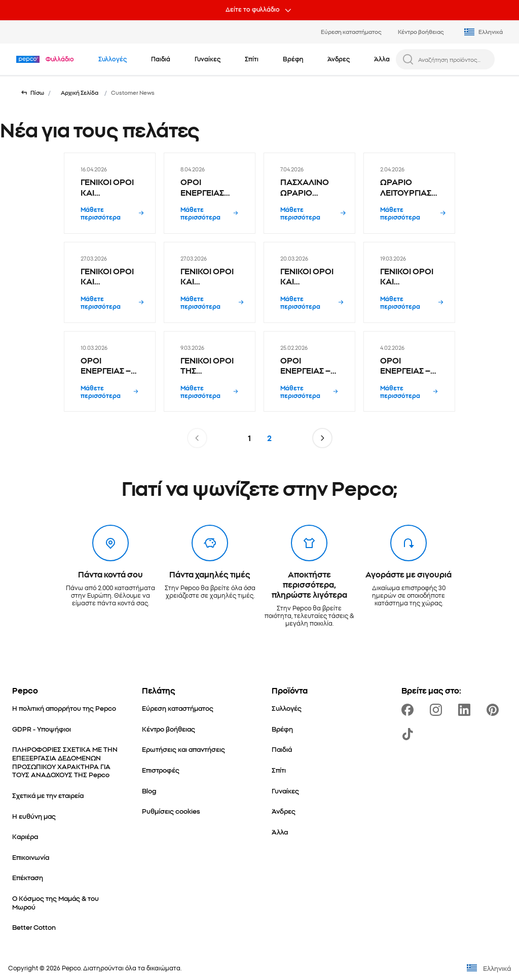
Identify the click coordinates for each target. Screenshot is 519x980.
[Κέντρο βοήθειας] (169, 729)
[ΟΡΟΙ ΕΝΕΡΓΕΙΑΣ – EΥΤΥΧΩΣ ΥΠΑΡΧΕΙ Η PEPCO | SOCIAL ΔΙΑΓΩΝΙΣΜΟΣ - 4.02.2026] (409, 372)
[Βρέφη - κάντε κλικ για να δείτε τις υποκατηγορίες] (293, 59)
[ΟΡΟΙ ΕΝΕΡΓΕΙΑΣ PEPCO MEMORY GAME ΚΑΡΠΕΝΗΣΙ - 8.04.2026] (210, 193)
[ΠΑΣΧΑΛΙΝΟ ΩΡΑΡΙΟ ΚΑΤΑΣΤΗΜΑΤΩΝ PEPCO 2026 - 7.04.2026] (309, 193)
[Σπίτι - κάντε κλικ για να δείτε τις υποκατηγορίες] (252, 59)
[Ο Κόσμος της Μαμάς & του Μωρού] (65, 902)
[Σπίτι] (279, 770)
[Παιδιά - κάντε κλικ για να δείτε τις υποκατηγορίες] (161, 59)
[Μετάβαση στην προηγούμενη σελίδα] (197, 438)
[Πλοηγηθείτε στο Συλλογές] (113, 59)
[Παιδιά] (282, 749)
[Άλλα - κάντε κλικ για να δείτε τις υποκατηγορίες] (382, 59)
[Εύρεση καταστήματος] (178, 708)
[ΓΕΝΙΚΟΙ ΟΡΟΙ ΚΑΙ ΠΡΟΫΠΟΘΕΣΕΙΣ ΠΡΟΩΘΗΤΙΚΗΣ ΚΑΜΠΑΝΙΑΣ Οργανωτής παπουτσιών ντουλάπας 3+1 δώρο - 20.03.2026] (309, 282)
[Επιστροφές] (161, 770)
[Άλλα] (280, 832)
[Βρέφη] (282, 729)
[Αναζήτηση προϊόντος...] (453, 59)
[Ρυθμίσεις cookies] (171, 811)
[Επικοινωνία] (31, 857)
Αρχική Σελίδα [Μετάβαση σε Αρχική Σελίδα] (80, 93)
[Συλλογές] (287, 708)
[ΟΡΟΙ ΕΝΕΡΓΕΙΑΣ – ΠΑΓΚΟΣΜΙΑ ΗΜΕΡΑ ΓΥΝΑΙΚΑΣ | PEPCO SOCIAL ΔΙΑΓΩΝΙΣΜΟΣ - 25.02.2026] (309, 372)
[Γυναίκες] (285, 791)
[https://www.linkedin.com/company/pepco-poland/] (466, 710)
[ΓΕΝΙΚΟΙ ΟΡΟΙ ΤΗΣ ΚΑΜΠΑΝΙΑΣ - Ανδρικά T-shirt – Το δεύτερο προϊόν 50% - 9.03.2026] (210, 372)
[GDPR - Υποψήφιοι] (42, 729)
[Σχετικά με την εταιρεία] (48, 795)
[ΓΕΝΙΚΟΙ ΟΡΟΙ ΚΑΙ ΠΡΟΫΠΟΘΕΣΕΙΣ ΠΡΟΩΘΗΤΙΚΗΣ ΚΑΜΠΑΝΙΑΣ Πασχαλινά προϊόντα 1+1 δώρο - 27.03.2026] (210, 282)
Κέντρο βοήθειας (421, 31)
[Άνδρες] (284, 811)
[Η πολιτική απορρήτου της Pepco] (64, 708)
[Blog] (149, 791)
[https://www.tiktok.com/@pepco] (410, 734)
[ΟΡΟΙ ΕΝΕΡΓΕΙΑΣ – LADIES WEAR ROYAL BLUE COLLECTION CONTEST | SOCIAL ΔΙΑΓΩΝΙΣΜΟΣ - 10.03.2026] (110, 372)
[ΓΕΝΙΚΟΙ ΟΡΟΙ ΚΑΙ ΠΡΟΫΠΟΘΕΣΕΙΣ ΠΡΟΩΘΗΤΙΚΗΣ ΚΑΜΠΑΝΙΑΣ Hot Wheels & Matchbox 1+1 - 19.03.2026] (409, 282)
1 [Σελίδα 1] (249, 438)
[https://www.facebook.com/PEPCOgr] (410, 710)
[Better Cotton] (34, 927)
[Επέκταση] (28, 877)
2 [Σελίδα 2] (269, 438)
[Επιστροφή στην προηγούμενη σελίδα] (32, 93)
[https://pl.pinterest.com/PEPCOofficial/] (495, 710)
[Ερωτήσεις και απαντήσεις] (183, 749)
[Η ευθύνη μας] (34, 816)
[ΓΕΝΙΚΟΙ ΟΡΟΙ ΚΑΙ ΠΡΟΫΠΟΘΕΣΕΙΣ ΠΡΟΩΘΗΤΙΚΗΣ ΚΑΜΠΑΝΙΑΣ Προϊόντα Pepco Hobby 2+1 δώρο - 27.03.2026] (110, 282)
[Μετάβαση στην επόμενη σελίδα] (322, 438)
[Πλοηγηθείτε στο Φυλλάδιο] (60, 59)
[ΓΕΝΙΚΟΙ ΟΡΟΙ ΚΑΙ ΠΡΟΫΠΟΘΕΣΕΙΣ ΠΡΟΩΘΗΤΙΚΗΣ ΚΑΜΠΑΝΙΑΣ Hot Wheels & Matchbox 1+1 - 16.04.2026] (110, 193)
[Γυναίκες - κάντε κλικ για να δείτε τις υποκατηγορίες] (208, 59)
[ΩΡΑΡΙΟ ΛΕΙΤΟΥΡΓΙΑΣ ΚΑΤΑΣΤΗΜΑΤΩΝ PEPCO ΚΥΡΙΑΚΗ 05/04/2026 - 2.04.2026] (409, 193)
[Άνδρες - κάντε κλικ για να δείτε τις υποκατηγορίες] (339, 59)
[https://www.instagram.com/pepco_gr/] (438, 710)
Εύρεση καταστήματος (351, 31)
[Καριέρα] (25, 836)
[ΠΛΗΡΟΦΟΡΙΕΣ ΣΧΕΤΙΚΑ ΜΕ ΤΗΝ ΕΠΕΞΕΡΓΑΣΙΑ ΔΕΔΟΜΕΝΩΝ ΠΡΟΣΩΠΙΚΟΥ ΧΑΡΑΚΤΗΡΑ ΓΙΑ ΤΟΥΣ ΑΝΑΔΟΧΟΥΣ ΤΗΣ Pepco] (65, 761)
